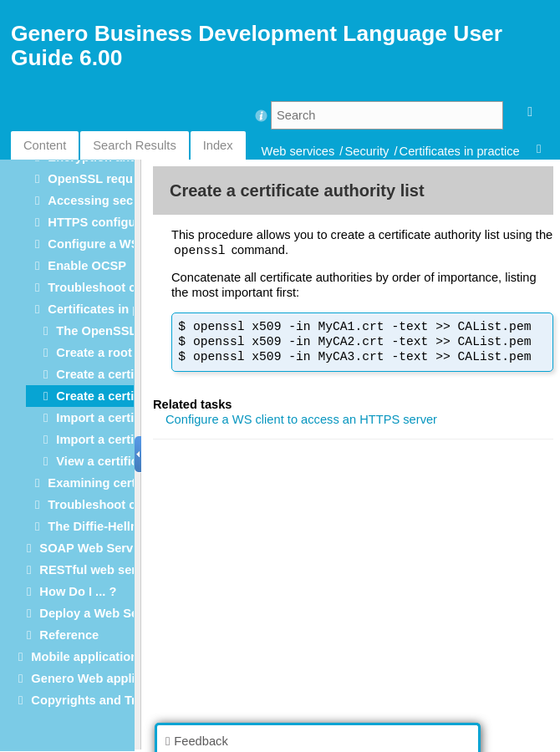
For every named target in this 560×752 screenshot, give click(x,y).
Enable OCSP (87, 266)
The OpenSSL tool (109, 331)
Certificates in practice (460, 151)
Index (218, 145)
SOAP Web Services (98, 548)
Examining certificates (113, 483)
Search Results (134, 145)
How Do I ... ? (78, 592)
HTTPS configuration (109, 222)
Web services (298, 151)
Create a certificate (111, 374)
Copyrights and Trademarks (112, 700)
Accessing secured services (130, 201)
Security (367, 151)
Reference (69, 635)
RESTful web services (103, 570)
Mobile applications (88, 657)
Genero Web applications (104, 678)
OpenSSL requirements (116, 179)
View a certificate (106, 461)
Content (45, 145)
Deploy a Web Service (103, 613)
